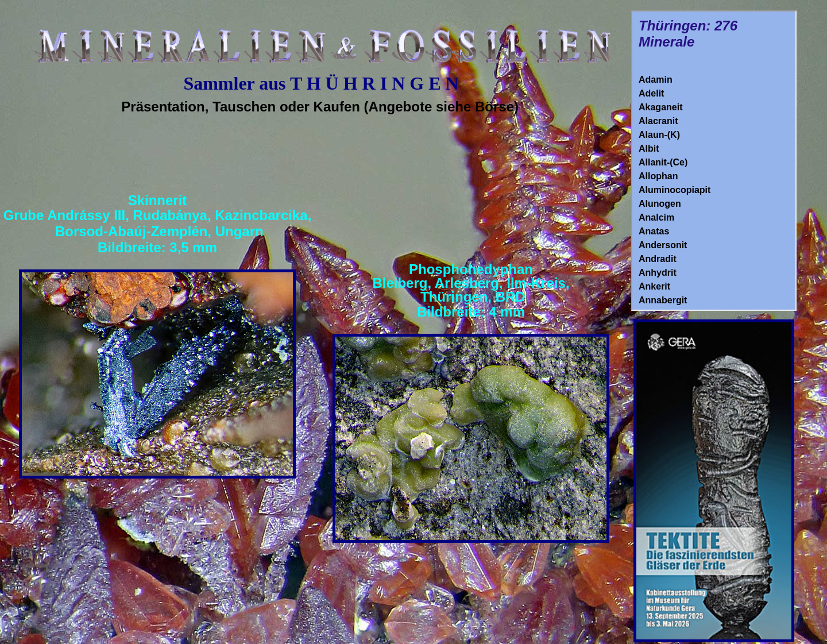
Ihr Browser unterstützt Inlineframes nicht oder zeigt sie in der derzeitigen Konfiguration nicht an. (714, 161)
